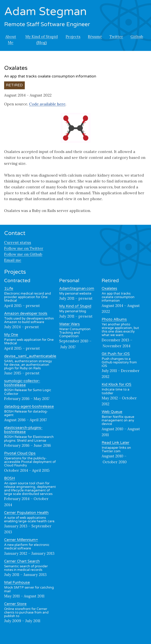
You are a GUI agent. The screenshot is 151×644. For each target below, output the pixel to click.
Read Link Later (116, 443)
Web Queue (112, 412)
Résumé (95, 37)
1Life (9, 288)
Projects (73, 37)
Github (137, 37)
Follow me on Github (23, 254)
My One (11, 335)
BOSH (10, 478)
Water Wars (70, 324)
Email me (13, 260)
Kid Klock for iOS (116, 384)
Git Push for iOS (116, 354)
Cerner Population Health (26, 513)
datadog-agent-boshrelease (29, 406)
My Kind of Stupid (75, 306)
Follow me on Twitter (24, 248)
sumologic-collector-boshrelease (22, 383)
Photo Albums (114, 319)
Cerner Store (15, 604)
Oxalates (109, 288)
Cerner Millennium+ (21, 540)
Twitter (116, 37)
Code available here (47, 104)
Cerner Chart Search (22, 561)
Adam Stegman (45, 12)
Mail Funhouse (17, 582)
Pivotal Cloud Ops (20, 453)
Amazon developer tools (26, 313)
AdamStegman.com (77, 288)
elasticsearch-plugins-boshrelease (23, 430)
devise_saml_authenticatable (30, 356)
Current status (18, 242)
